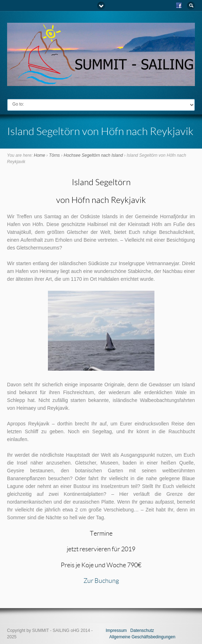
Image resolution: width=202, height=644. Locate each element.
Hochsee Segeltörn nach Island (93, 155)
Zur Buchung (101, 580)
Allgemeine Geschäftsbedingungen (142, 637)
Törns (54, 155)
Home (39, 155)
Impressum (116, 630)
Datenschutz (142, 630)
